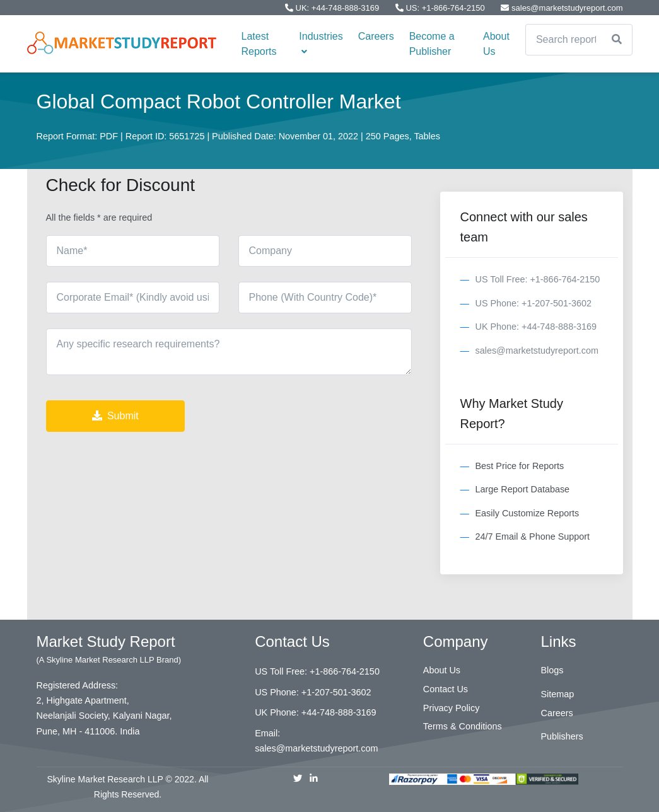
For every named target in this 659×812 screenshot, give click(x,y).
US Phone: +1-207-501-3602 (534, 303)
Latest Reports (259, 44)
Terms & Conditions (463, 726)
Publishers (562, 736)
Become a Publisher (432, 44)
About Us (496, 44)
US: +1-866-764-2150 (441, 8)
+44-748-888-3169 (339, 712)
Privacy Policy (452, 708)
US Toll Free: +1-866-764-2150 (538, 279)
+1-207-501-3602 (336, 692)
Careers (376, 36)
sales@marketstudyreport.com (562, 8)
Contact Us (446, 689)
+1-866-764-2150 (345, 671)
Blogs (552, 670)
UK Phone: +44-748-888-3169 (536, 327)
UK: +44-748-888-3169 (333, 8)
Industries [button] (321, 43)
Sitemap (558, 694)
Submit (115, 416)
